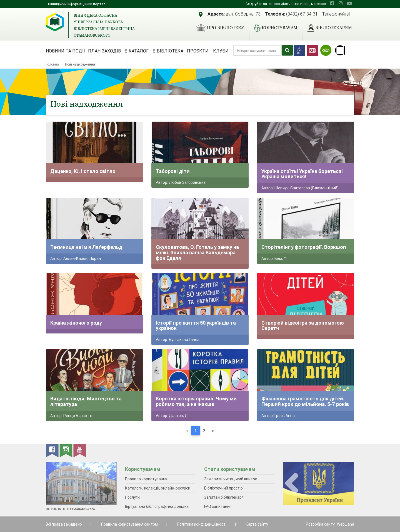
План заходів (104, 51)
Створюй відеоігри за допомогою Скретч (303, 326)
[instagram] (341, 3)
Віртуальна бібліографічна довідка (157, 506)
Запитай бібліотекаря (224, 497)
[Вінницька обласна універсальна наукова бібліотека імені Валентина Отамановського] (55, 22)
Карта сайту (257, 524)
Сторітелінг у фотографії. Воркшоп (304, 247)
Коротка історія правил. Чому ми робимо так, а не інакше (196, 401)
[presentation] (292, 484)
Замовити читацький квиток (231, 479)
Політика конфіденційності (202, 524)
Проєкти (198, 51)
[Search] (257, 50)
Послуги (132, 497)
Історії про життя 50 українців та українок (196, 326)
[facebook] (332, 3)
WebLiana (346, 524)
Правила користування (146, 479)
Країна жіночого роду (76, 323)
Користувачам (274, 28)
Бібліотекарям (327, 28)
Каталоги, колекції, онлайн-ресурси (158, 488)
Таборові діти (173, 171)
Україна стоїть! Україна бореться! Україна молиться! (302, 174)
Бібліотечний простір (223, 488)
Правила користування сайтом (129, 524)
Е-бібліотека (168, 51)
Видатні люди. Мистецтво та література (86, 401)
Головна (52, 64)
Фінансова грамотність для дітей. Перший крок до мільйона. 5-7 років (305, 401)
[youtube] (349, 3)
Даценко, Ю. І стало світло (83, 171)
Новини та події (65, 51)
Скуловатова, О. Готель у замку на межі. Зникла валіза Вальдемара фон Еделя (197, 252)
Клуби (221, 51)
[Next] (213, 431)
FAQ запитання (218, 506)
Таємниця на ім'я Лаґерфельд (86, 247)
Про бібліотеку (218, 28)
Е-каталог (137, 51)
